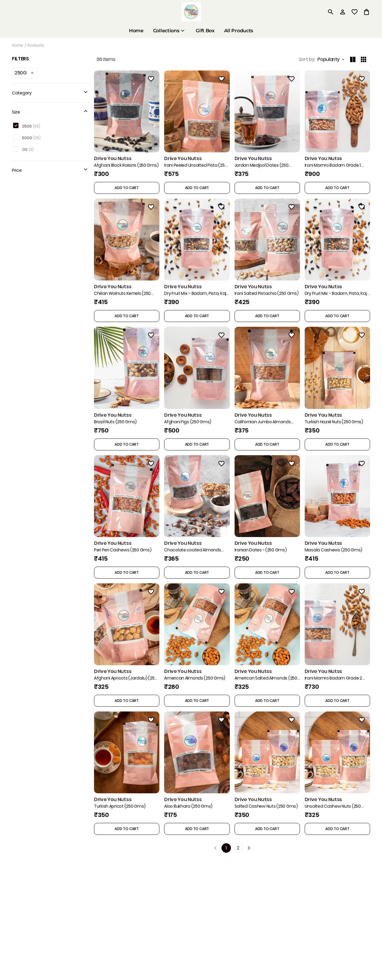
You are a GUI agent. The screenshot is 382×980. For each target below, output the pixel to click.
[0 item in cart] (366, 12)
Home (17, 45)
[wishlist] (355, 12)
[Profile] (343, 12)
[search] (331, 12)
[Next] (249, 848)
